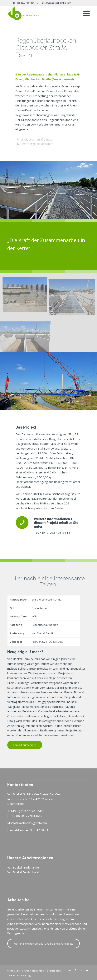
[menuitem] (24, 3)
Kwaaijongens (31, 971)
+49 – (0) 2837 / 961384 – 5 (24, 3)
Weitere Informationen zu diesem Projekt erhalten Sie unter (56, 523)
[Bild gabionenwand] (26, 295)
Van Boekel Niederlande (23, 867)
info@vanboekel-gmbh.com (56, 3)
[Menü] (84, 13)
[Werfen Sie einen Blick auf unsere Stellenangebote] (44, 944)
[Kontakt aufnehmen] (25, 745)
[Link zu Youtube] (87, 970)
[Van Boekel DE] (40, 13)
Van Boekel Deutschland (23, 872)
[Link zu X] (81, 970)
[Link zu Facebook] (75, 970)
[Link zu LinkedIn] (70, 970)
